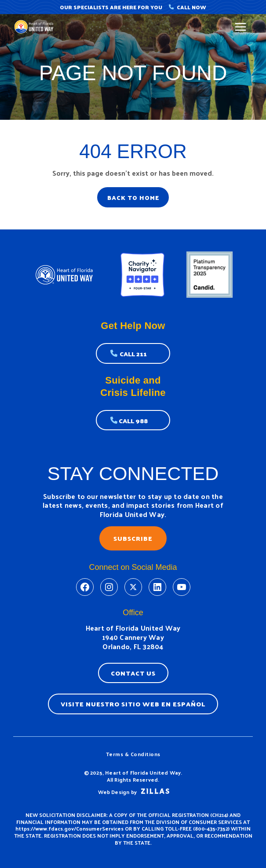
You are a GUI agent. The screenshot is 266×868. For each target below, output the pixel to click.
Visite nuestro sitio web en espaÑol (133, 704)
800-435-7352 (211, 828)
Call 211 (133, 354)
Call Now (188, 7)
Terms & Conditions (133, 754)
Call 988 (133, 421)
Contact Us (133, 673)
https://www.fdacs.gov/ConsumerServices (69, 828)
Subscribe (133, 538)
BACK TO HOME (133, 198)
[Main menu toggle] (241, 27)
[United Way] (35, 27)
